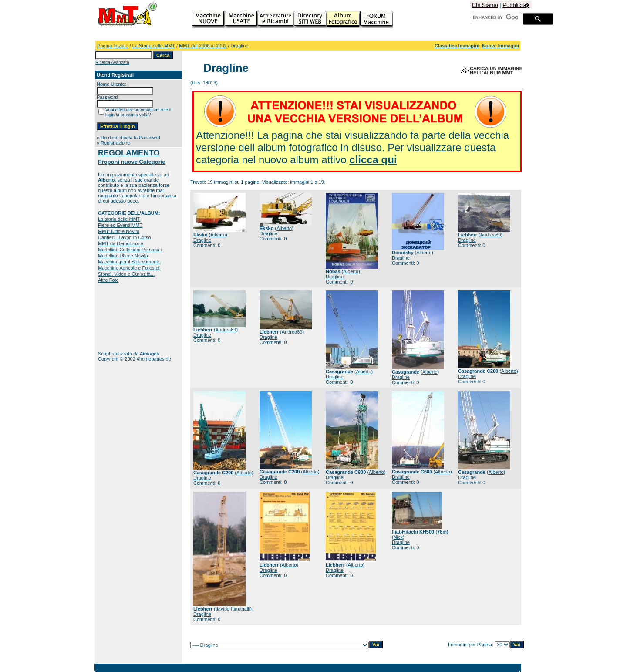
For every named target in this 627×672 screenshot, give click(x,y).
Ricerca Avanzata (112, 62)
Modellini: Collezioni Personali (130, 250)
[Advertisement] (125, 317)
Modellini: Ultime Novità (123, 256)
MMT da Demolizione (121, 243)
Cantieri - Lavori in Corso (125, 237)
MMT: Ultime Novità (119, 231)
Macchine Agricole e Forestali (129, 268)
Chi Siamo (485, 5)
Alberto (218, 235)
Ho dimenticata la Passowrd (130, 138)
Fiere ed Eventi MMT (120, 225)
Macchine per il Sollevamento (129, 262)
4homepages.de (154, 359)
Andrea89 (491, 235)
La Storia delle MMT (154, 46)
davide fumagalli (233, 609)
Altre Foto (108, 280)
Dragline (202, 240)
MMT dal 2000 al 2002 (203, 46)
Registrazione (115, 143)
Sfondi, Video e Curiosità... (126, 274)
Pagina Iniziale (113, 46)
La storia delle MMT (119, 219)
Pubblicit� (516, 5)
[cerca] (495, 17)
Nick (398, 537)
